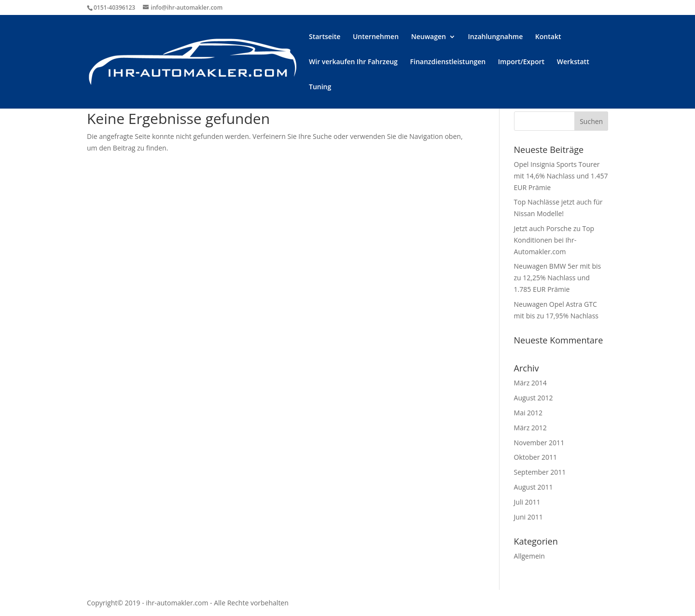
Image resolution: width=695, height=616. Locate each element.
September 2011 (540, 472)
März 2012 (530, 428)
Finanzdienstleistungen (448, 62)
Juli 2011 (527, 502)
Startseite (325, 37)
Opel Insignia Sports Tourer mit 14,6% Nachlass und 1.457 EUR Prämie (561, 176)
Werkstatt (573, 62)
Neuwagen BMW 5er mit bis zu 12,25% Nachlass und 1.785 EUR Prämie (558, 278)
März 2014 (530, 383)
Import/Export (521, 62)
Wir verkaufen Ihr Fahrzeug (353, 62)
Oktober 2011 (535, 457)
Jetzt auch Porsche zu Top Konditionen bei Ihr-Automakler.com (554, 240)
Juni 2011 (528, 517)
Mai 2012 (528, 413)
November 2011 (539, 443)
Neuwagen (429, 37)
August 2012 (534, 398)
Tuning (320, 87)
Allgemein (529, 556)
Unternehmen (376, 37)
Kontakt (548, 37)
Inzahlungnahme (496, 37)
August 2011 (534, 487)
